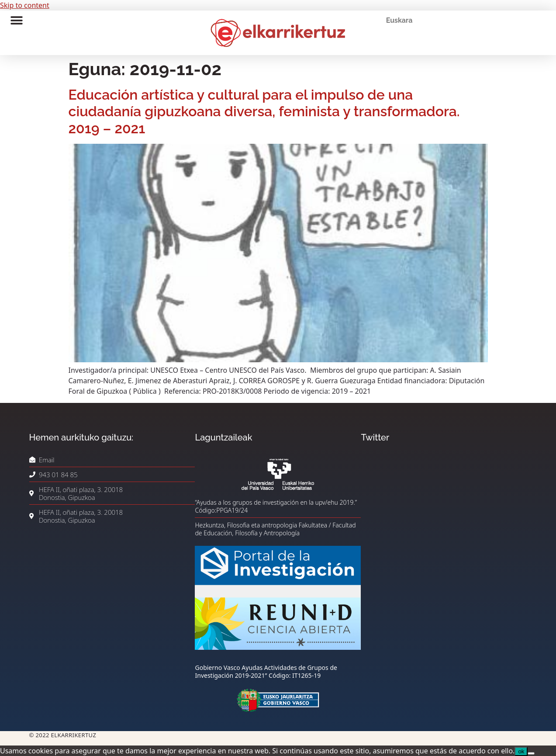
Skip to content (25, 5)
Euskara (399, 20)
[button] (16, 20)
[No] (531, 753)
